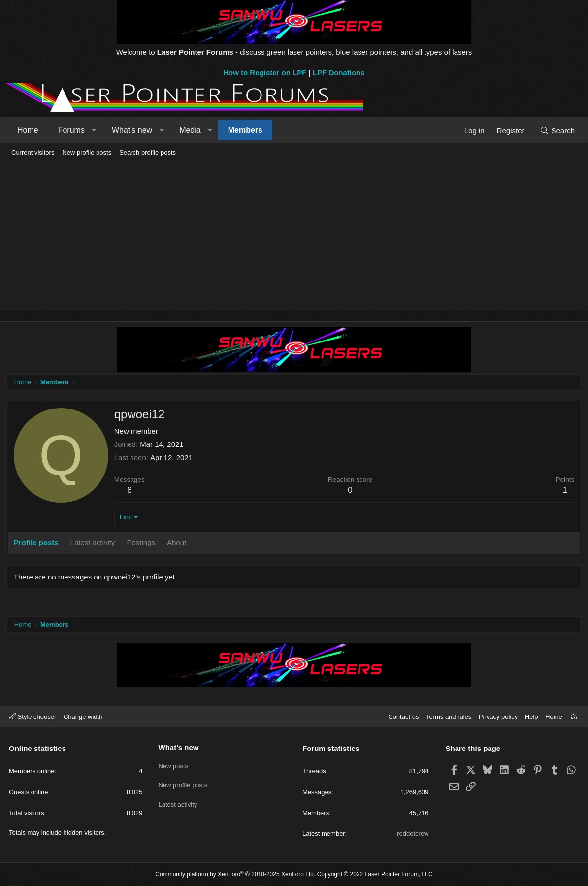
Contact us (403, 717)
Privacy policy (498, 717)
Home (28, 130)
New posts (174, 764)
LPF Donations (339, 73)
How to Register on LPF (265, 73)
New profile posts (87, 153)
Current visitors (33, 153)
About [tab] (178, 544)
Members (245, 130)
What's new (132, 130)
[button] (94, 130)
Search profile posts (147, 153)
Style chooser (33, 717)
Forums (71, 130)
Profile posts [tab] (38, 544)
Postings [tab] (143, 544)
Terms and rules (449, 717)
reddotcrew (413, 834)
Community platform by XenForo (235, 874)
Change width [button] (83, 717)
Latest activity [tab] (94, 544)
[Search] (557, 130)
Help (532, 717)
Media (190, 130)
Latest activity (178, 800)
